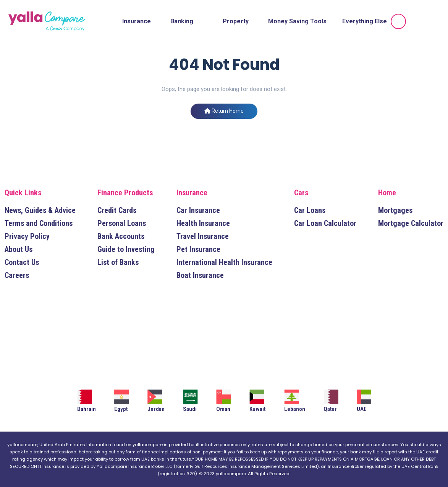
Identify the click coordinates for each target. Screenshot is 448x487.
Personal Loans (122, 223)
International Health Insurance (224, 262)
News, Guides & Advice (40, 210)
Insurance (137, 21)
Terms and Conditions (39, 223)
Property (236, 21)
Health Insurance (203, 223)
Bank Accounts (121, 236)
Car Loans (310, 210)
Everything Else (365, 21)
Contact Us (22, 262)
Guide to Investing (126, 249)
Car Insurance (198, 210)
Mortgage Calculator (411, 223)
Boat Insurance (200, 275)
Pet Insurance (198, 249)
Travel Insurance (203, 236)
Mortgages (395, 210)
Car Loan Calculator (325, 223)
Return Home (224, 111)
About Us (19, 249)
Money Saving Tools (297, 21)
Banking (182, 21)
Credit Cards (117, 210)
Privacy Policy (27, 236)
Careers (17, 275)
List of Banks (118, 262)
